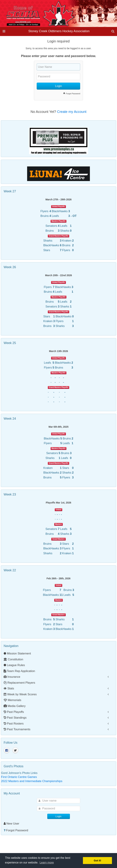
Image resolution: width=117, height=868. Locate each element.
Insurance (12, 677)
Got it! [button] (98, 861)
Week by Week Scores (20, 694)
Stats (9, 688)
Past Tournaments (17, 729)
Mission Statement (17, 653)
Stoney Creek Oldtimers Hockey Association (59, 31)
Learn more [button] (47, 863)
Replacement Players (19, 683)
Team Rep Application (19, 671)
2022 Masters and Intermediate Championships (32, 781)
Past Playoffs (14, 712)
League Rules (14, 665)
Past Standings (15, 718)
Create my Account (72, 112)
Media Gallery (15, 706)
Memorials (12, 700)
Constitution (13, 659)
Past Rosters (14, 724)
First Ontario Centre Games (19, 777)
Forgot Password (73, 94)
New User (11, 824)
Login (58, 86)
